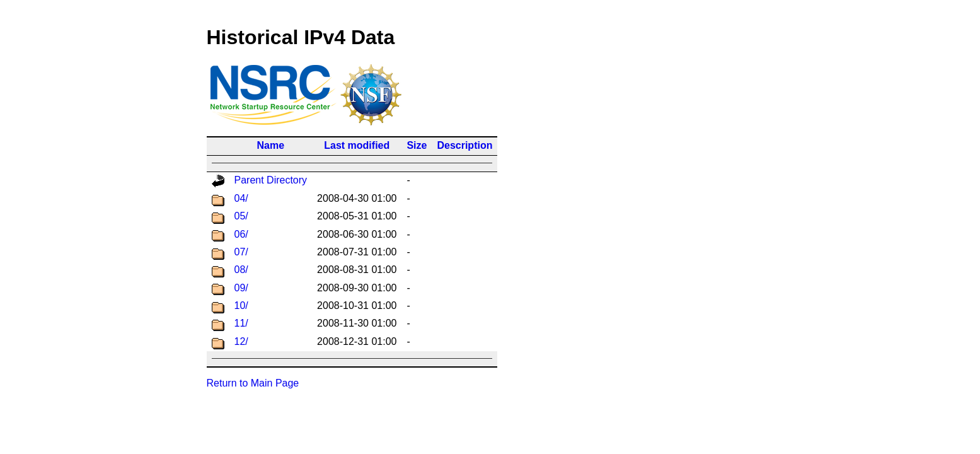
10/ (241, 306)
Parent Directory (271, 180)
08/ (241, 270)
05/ (241, 216)
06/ (241, 234)
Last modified (357, 145)
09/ (241, 288)
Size (417, 145)
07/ (241, 252)
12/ (241, 341)
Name (271, 145)
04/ (241, 198)
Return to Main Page (253, 383)
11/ (241, 323)
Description (464, 145)
